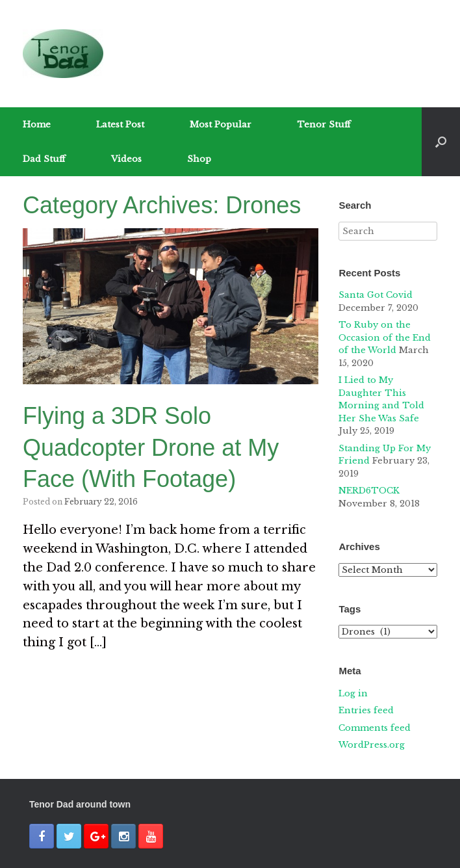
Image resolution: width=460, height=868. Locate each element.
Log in (353, 693)
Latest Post (120, 125)
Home (37, 125)
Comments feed (375, 728)
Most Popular (221, 125)
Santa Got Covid (376, 295)
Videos (126, 159)
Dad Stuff (44, 159)
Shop (199, 159)
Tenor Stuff (324, 125)
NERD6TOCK (369, 491)
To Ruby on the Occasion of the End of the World (385, 337)
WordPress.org (372, 745)
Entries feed (366, 710)
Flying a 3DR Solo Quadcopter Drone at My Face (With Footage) (151, 447)
